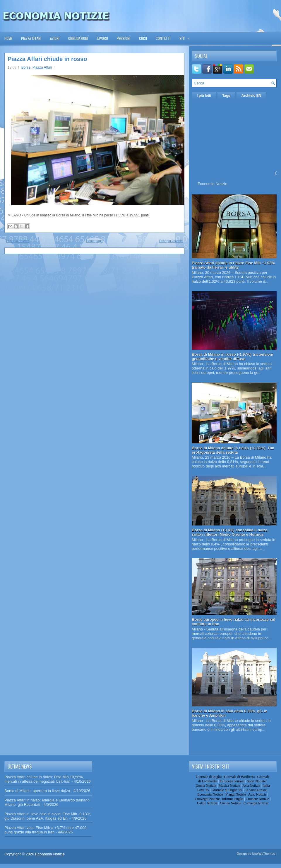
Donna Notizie (206, 786)
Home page (94, 241)
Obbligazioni (78, 38)
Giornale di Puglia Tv (227, 790)
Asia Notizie (251, 786)
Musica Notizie (229, 786)
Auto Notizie (257, 794)
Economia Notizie (212, 184)
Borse (26, 67)
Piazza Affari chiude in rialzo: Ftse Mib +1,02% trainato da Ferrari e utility (233, 265)
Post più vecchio (171, 241)
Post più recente (18, 241)
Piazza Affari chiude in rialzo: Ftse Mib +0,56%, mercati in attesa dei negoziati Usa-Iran (44, 779)
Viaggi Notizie (236, 794)
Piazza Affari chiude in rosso (47, 59)
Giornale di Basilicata (240, 777)
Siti (186, 37)
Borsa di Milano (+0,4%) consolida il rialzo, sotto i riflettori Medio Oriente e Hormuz (230, 532)
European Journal (232, 781)
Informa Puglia (233, 799)
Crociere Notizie (258, 799)
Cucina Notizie (230, 803)
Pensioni (124, 38)
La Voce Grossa (256, 790)
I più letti (204, 96)
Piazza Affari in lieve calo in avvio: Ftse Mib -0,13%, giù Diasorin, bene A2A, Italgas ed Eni (48, 816)
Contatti (163, 38)
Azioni (55, 38)
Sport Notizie (256, 781)
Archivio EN (251, 96)
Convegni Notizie (207, 799)
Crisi (143, 38)
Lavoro (102, 38)
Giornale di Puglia (209, 777)
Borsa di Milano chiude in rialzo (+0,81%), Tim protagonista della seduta (233, 450)
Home (8, 38)
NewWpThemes (263, 854)
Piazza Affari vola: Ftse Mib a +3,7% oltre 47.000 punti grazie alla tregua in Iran (46, 830)
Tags (226, 96)
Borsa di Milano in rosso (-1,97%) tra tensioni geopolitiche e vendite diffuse (232, 357)
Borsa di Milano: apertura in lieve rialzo (37, 791)
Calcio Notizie (207, 803)
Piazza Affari (31, 38)
